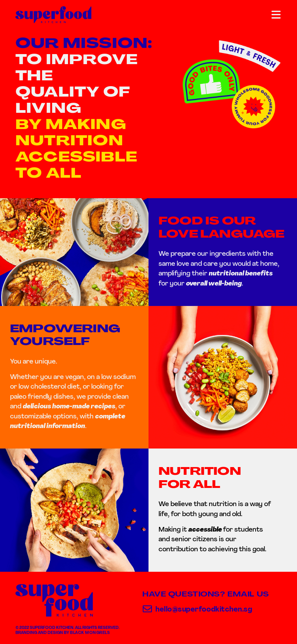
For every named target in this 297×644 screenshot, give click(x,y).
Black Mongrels (90, 633)
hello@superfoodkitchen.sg (204, 610)
